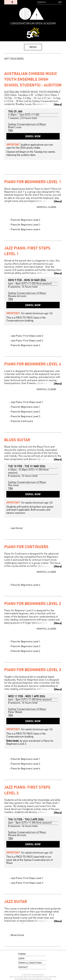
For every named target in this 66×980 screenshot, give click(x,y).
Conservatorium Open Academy (31, 14)
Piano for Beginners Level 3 (25, 225)
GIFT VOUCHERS (14, 59)
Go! (60, 2)
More (58, 105)
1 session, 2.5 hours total (23, 118)
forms (22, 954)
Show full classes (46, 207)
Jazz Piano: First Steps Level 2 (27, 336)
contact (23, 967)
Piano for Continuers (22, 421)
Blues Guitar (17, 440)
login (21, 959)
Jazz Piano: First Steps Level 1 (27, 402)
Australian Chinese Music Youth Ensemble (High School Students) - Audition (33, 80)
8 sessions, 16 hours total (23, 287)
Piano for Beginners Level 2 (25, 220)
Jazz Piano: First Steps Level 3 (27, 341)
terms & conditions (30, 963)
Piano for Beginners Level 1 (33, 182)
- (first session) (30, 284)
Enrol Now (33, 137)
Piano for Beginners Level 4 (25, 230)
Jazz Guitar (17, 528)
